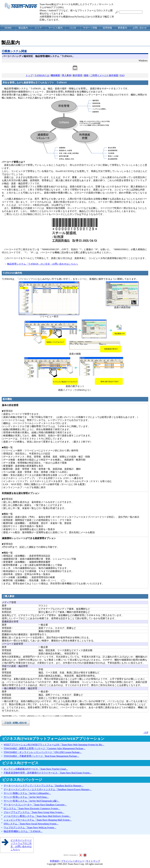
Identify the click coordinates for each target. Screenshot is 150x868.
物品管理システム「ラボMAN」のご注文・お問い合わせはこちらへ (43, 264)
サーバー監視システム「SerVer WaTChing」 (26, 797)
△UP (146, 732)
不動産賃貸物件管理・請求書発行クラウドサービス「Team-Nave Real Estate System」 (48, 773)
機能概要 (55, 75)
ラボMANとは (42, 75)
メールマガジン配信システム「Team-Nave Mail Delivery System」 (37, 816)
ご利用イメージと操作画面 (104, 75)
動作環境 (77, 75)
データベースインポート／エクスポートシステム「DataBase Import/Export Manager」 (48, 789)
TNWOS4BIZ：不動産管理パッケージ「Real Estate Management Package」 (41, 756)
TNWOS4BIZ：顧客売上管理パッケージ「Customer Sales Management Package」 (45, 748)
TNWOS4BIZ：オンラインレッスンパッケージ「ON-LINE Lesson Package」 (43, 752)
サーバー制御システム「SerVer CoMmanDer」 (27, 793)
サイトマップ (93, 861)
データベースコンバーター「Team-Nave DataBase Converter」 (35, 805)
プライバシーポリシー (73, 861)
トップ (29, 75)
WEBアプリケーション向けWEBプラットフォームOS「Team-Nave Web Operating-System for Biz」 (54, 745)
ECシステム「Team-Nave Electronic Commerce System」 (32, 808)
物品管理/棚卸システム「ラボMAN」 (23, 831)
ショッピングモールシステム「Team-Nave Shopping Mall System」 (38, 820)
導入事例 (67, 75)
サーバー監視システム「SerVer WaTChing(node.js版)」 (32, 801)
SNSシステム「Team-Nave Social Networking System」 (31, 824)
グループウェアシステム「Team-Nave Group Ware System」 (34, 812)
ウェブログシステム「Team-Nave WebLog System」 (30, 828)
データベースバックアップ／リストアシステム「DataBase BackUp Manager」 (44, 786)
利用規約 (55, 861)
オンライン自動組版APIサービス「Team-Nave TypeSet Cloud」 (36, 769)
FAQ (122, 75)
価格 (86, 75)
